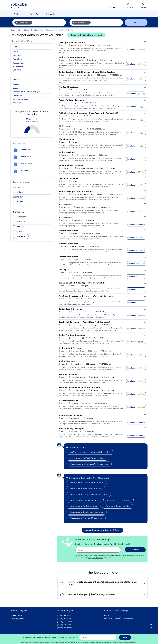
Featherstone (19, 63)
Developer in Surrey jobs (118, 506)
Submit (135, 550)
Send (125, 637)
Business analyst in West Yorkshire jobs (89, 464)
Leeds (16, 51)
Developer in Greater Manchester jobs (89, 494)
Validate (21, 236)
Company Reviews (18, 618)
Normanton (18, 67)
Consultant (18, 96)
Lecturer (17, 88)
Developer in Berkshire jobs (84, 506)
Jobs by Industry (64, 618)
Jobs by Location (64, 625)
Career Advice (16, 615)
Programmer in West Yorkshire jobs (87, 458)
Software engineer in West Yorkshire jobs (90, 452)
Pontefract (18, 59)
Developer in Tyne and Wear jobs (86, 518)
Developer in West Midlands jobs (86, 488)
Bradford (17, 55)
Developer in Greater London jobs (87, 482)
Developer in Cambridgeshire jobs (87, 512)
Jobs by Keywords (65, 628)
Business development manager (27, 92)
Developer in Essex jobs (118, 500)
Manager (17, 84)
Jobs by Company (64, 622)
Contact (107, 615)
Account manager (20, 99)
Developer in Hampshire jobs (84, 500)
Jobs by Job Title (64, 615)
